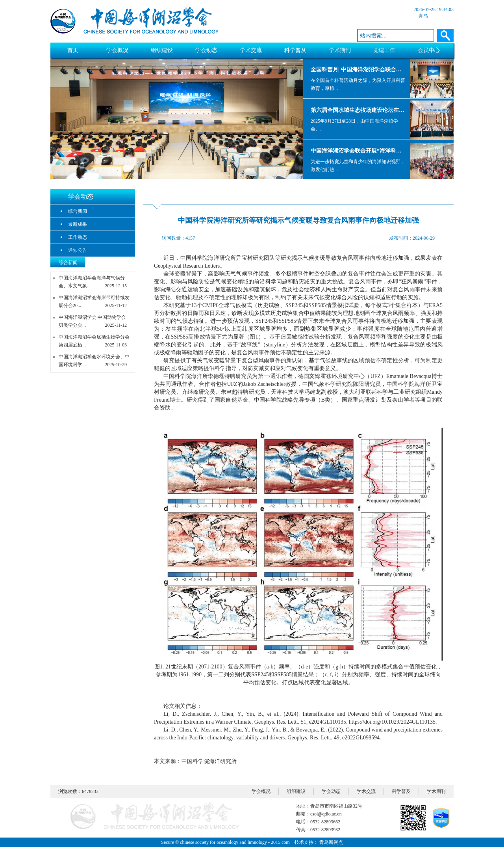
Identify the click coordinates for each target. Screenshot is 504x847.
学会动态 (206, 50)
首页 (73, 50)
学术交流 (251, 50)
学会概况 (117, 50)
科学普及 (295, 50)
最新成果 (78, 224)
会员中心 (429, 50)
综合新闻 (78, 211)
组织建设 (162, 50)
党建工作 (384, 50)
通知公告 (78, 250)
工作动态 (78, 237)
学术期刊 (340, 50)
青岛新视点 (331, 842)
